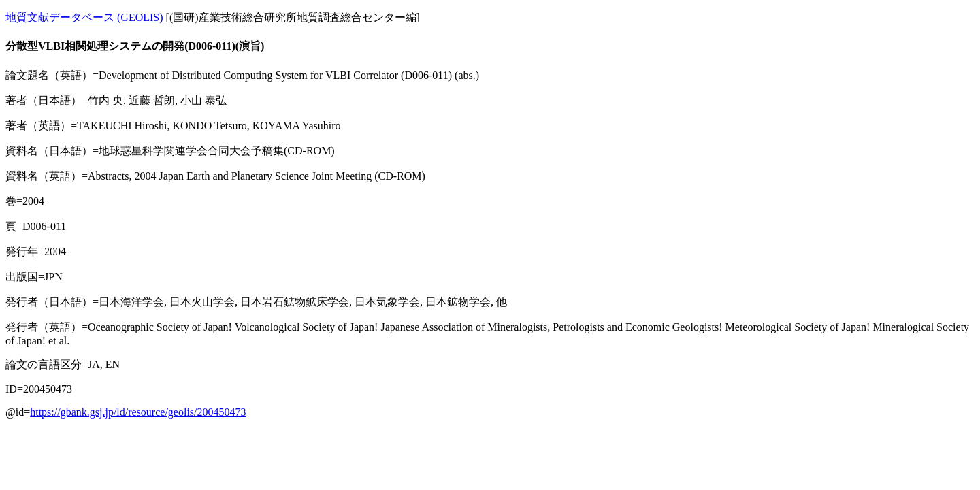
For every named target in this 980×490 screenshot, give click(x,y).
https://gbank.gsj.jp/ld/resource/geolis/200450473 (138, 412)
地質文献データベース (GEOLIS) (84, 17)
